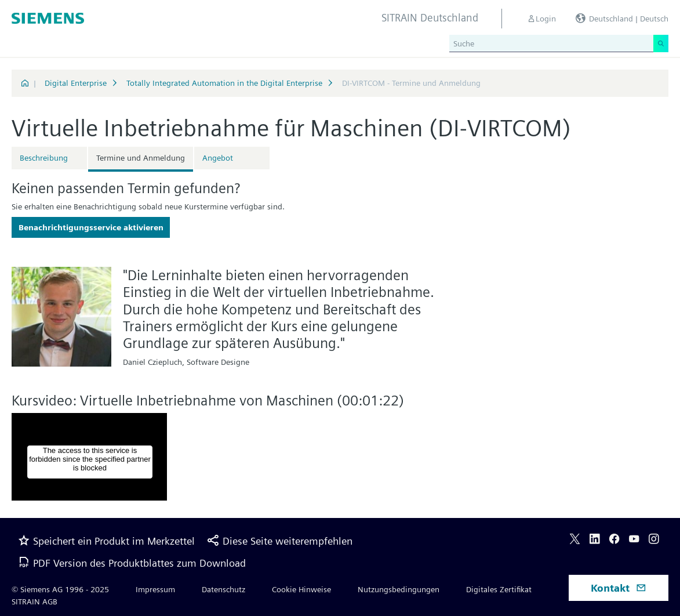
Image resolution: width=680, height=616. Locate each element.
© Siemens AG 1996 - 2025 (60, 589)
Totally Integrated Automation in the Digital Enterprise (224, 83)
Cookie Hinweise (301, 589)
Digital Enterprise (76, 83)
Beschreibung (44, 158)
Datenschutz (223, 589)
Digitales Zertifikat (499, 589)
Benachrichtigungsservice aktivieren (91, 227)
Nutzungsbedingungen (399, 589)
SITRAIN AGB (34, 601)
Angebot (218, 158)
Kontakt (619, 588)
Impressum (155, 589)
